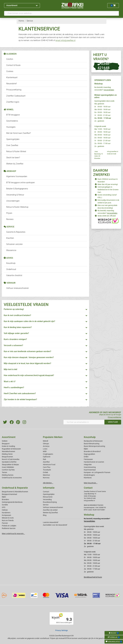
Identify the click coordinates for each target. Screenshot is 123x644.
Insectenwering (90, 467)
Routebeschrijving (50, 502)
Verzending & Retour (15, 195)
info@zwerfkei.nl (113, 152)
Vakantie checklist (14, 275)
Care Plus (47, 467)
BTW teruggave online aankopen (21, 183)
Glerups (46, 444)
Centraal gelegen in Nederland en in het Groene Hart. (108, 190)
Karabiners (6, 513)
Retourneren (48, 497)
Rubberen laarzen (9, 528)
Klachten (10, 238)
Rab (44, 459)
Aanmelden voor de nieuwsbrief (55, 525)
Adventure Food (49, 465)
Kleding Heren (7, 454)
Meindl (45, 441)
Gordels (5, 505)
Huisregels (11, 127)
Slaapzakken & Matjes (10, 465)
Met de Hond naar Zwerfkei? (19, 133)
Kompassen (6, 515)
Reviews (10, 219)
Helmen (5, 510)
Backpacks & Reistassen (93, 441)
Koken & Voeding (8, 446)
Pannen (5, 523)
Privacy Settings (61, 630)
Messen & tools (8, 518)
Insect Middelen (8, 467)
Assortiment (22, 5)
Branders (5, 499)
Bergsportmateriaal (9, 494)
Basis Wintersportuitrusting (94, 446)
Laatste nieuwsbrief (51, 522)
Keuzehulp (11, 263)
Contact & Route (13, 65)
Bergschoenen (7, 457)
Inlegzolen (88, 465)
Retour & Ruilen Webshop (17, 207)
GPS (4, 507)
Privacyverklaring (14, 90)
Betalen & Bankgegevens (17, 189)
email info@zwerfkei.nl (65, 40)
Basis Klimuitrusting (92, 444)
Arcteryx (46, 446)
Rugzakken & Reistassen (11, 449)
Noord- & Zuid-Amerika (11, 459)
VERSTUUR (113, 422)
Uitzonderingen (13, 201)
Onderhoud (11, 269)
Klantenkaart (12, 77)
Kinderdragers (89, 475)
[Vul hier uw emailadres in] (84, 422)
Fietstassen (88, 459)
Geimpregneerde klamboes (12, 502)
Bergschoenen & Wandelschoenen (15, 492)
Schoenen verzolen (14, 244)
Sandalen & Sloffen (9, 462)
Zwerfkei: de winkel (50, 510)
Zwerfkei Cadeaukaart (16, 96)
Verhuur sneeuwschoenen (18, 288)
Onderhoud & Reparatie (15, 488)
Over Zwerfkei (12, 145)
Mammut (46, 475)
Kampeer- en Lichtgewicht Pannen (97, 472)
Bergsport (6, 444)
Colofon (10, 59)
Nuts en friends (8, 520)
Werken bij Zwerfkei (15, 164)
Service (46, 505)
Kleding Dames (8, 475)
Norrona (46, 478)
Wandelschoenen (8, 451)
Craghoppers (48, 454)
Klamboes (88, 478)
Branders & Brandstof (92, 451)
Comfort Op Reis (8, 470)
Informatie (49, 488)
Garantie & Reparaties (16, 232)
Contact (46, 492)
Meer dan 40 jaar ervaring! (108, 184)
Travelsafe (47, 470)
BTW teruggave (13, 115)
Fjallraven (47, 457)
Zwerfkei (46, 462)
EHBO (86, 457)
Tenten (4, 472)
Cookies (10, 71)
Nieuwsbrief (11, 84)
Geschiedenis (12, 121)
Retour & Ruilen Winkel (16, 151)
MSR (45, 451)
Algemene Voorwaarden (17, 176)
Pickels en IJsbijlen (9, 526)
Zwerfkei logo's (13, 102)
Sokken (5, 441)
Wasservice (11, 250)
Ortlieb (45, 472)
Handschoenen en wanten (94, 462)
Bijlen (86, 449)
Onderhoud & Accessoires (12, 478)
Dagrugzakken (89, 454)
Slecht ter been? (13, 158)
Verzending (47, 499)
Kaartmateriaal (90, 470)
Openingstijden (13, 139)
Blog (45, 515)
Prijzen (9, 213)
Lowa (45, 449)
